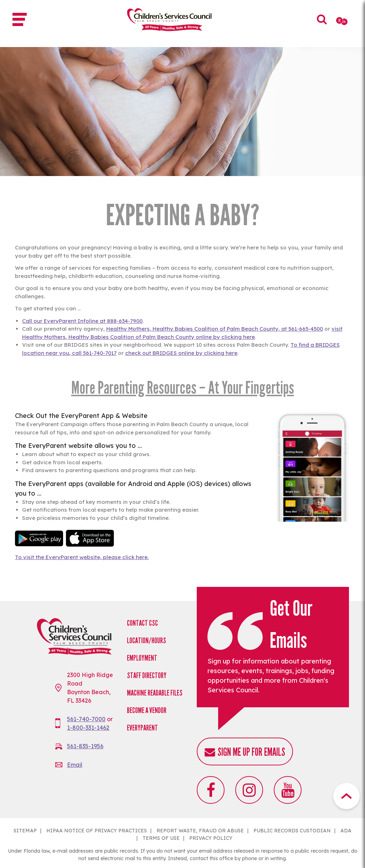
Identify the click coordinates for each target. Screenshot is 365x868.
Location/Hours (146, 640)
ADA (346, 831)
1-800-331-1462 (88, 728)
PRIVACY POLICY (211, 838)
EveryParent (142, 728)
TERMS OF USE (161, 838)
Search (322, 24)
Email (75, 765)
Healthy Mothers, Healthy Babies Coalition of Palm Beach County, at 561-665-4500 (215, 329)
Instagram (249, 790)
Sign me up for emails (251, 752)
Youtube (288, 790)
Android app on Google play (39, 538)
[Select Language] (342, 21)
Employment (142, 658)
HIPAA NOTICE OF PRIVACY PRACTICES (97, 831)
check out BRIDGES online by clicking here (181, 353)
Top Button (346, 796)
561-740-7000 (86, 719)
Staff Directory (147, 675)
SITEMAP (25, 831)
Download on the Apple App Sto (90, 538)
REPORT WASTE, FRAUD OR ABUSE (200, 831)
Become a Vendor (147, 710)
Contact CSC (142, 623)
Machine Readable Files (155, 693)
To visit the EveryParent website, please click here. (82, 557)
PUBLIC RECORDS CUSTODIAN (292, 831)
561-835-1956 (85, 746)
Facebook (211, 790)
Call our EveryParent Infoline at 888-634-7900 (82, 321)
